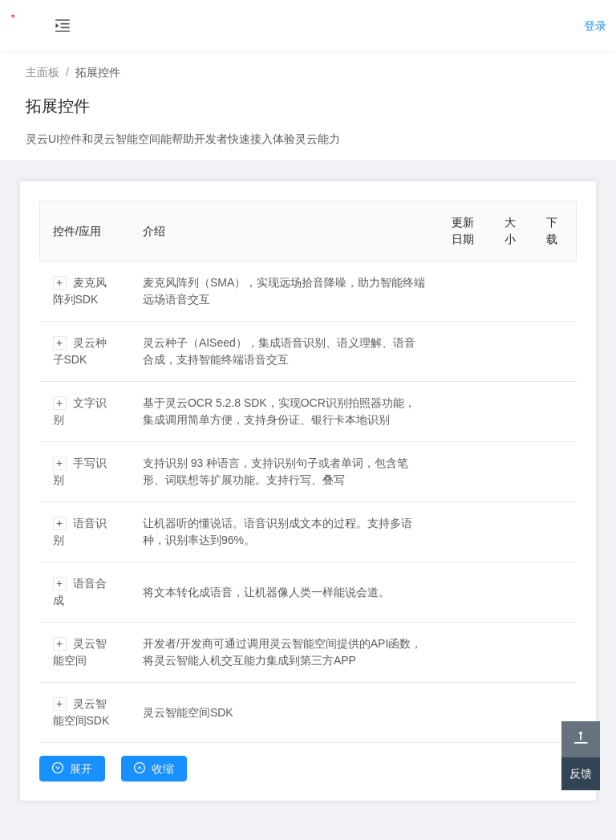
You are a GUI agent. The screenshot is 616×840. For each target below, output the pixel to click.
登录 (595, 26)
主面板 (43, 72)
